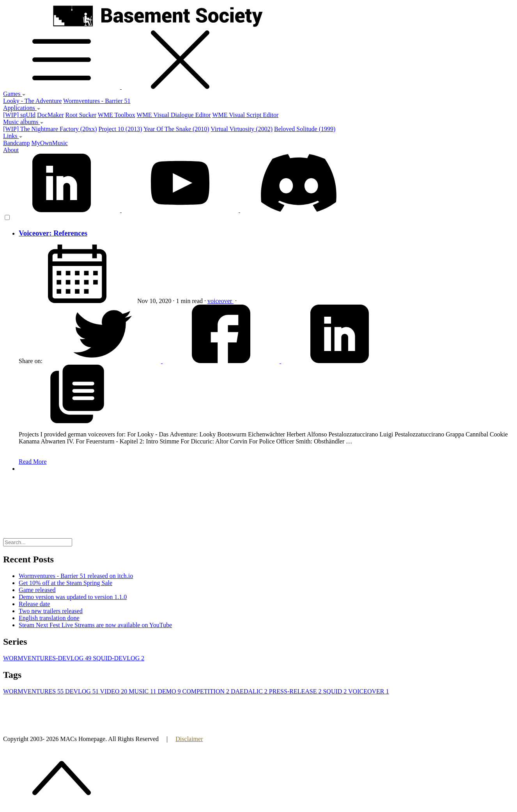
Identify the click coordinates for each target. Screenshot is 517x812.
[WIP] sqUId (19, 115)
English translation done (49, 618)
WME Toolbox (117, 115)
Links (13, 136)
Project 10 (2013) (120, 129)
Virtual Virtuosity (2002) (242, 129)
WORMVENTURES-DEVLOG (48, 658)
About (11, 150)
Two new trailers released (51, 611)
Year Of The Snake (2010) (176, 129)
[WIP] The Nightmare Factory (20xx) (50, 129)
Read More (33, 462)
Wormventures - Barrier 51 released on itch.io (76, 576)
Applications (22, 108)
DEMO (170, 691)
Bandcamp (16, 143)
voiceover (220, 301)
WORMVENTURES (34, 691)
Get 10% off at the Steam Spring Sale (66, 583)
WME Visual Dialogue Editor (174, 115)
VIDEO (115, 691)
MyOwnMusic (49, 143)
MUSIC (143, 691)
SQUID (336, 691)
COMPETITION (207, 691)
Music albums (23, 122)
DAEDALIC (250, 691)
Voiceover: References (53, 233)
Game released (37, 590)
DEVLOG (82, 691)
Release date (34, 604)
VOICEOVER (368, 691)
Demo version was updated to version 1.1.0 (73, 597)
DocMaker (50, 115)
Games (14, 94)
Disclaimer (189, 739)
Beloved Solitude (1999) (305, 129)
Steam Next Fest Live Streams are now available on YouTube (95, 625)
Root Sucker (81, 115)
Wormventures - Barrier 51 (97, 101)
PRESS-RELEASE (296, 691)
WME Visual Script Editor (245, 115)
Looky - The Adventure (32, 101)
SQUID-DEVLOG (119, 658)
